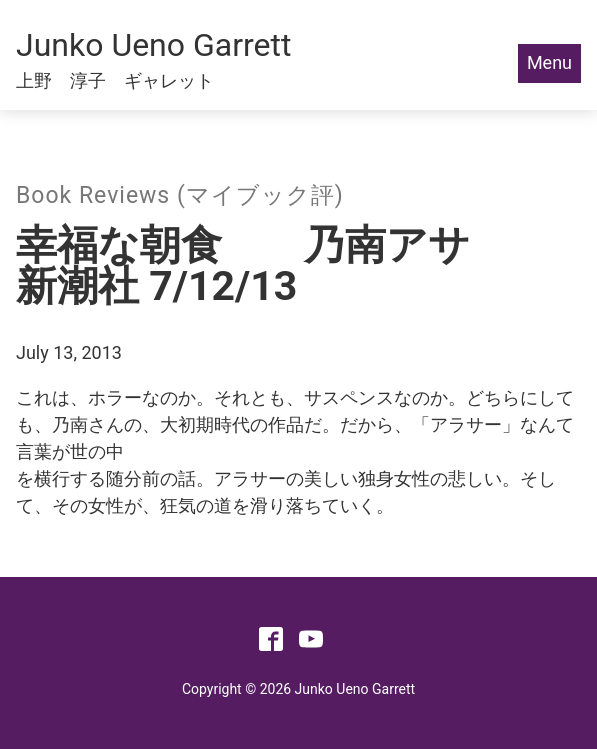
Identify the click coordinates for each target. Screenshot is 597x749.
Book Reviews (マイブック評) (180, 195)
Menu (549, 62)
